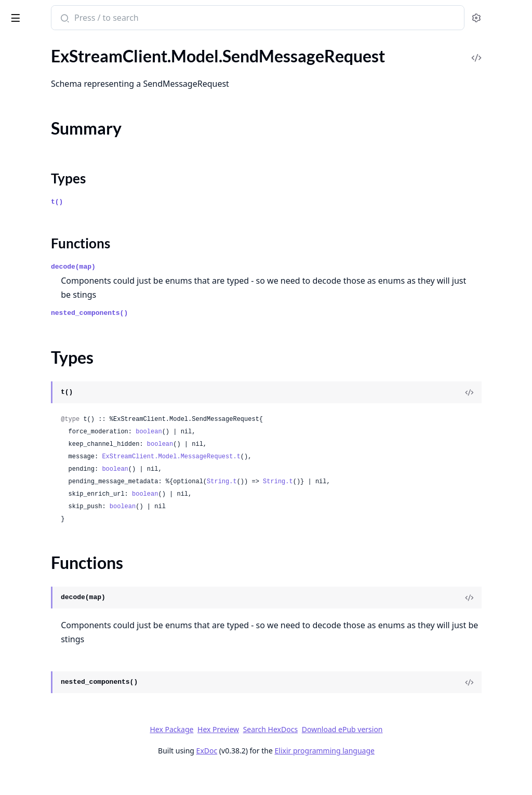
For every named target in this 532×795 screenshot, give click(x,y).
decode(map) (209, 292)
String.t (358, 507)
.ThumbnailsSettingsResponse (61, 565)
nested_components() (225, 338)
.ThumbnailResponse (44, 536)
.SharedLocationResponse (54, 256)
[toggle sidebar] (142, 16)
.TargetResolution (38, 424)
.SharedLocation (36, 242)
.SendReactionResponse (50, 172)
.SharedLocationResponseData (62, 270)
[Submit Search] (200, 19)
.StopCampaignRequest (49, 382)
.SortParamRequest (42, 340)
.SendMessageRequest (48, 82)
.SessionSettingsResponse (54, 214)
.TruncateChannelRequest (54, 635)
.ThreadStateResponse (47, 494)
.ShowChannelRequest (48, 298)
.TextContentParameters (51, 438)
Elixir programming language (402, 776)
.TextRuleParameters (44, 452)
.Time (17, 579)
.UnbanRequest (35, 705)
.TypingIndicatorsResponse (55, 677)
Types (29, 112)
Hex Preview (296, 754)
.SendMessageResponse (50, 144)
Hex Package (249, 754)
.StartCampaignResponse (52, 368)
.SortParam (27, 326)
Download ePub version (420, 754)
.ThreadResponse (38, 480)
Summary (35, 100)
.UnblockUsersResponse (51, 761)
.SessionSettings (36, 200)
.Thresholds (28, 522)
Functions (36, 125)
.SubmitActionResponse (50, 410)
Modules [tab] (63, 44)
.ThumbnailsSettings (43, 551)
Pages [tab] (19, 44)
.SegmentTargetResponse (52, 54)
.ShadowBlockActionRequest (59, 228)
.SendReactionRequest (48, 158)
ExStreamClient (44, 12)
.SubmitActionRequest (48, 396)
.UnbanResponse (38, 719)
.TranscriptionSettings (46, 593)
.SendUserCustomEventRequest (65, 186)
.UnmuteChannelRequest (53, 775)
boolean (285, 457)
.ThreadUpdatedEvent (47, 508)
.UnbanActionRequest (47, 691)
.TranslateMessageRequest (55, 621)
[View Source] (488, 417)
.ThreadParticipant (41, 466)
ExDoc (284, 776)
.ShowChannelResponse (50, 312)
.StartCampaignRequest (50, 354)
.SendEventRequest (42, 68)
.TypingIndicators (38, 663)
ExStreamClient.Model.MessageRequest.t (307, 482)
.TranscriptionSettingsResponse (64, 607)
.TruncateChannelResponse (56, 649)
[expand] (145, 56)
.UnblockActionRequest (50, 733)
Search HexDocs (348, 754)
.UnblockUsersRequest (48, 747)
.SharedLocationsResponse (55, 284)
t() (193, 227)
